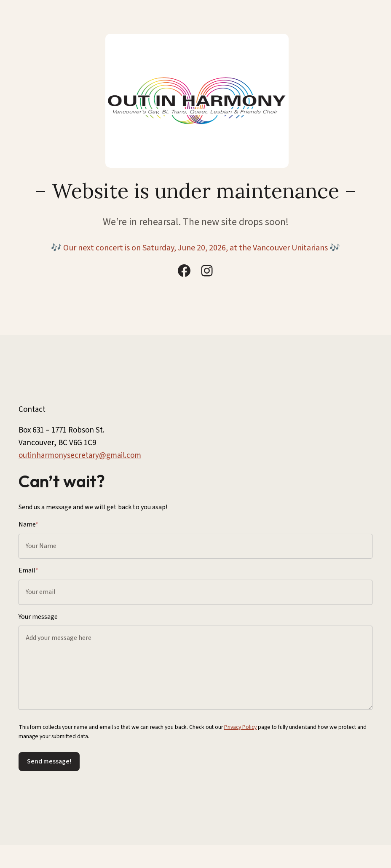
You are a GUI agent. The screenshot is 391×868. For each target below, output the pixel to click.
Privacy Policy (240, 727)
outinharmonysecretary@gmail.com (80, 455)
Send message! (49, 761)
